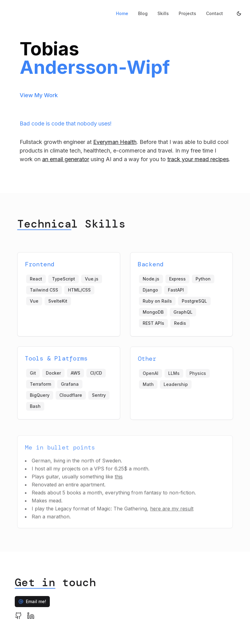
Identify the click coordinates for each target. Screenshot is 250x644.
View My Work (39, 95)
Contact (214, 13)
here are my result (172, 512)
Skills (163, 13)
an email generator (66, 159)
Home (122, 13)
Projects (187, 13)
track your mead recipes (198, 159)
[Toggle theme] (239, 14)
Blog (143, 13)
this (119, 480)
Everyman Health (115, 142)
